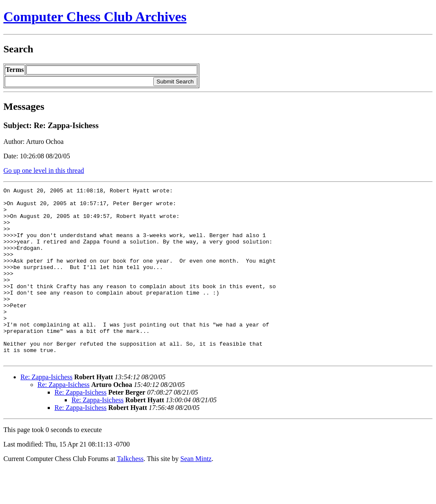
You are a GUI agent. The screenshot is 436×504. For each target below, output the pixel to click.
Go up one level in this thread (44, 170)
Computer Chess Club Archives (95, 17)
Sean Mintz (196, 493)
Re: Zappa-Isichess (46, 411)
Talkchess (130, 493)
